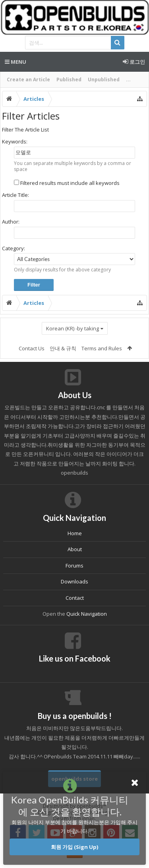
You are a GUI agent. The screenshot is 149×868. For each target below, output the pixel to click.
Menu (15, 62)
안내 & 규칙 (63, 348)
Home (75, 533)
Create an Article (28, 80)
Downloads (74, 581)
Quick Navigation (87, 614)
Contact (75, 598)
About (75, 549)
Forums (74, 566)
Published (69, 80)
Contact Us (32, 348)
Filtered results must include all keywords (67, 183)
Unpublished (104, 80)
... (128, 80)
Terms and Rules (102, 348)
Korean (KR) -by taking (73, 328)
